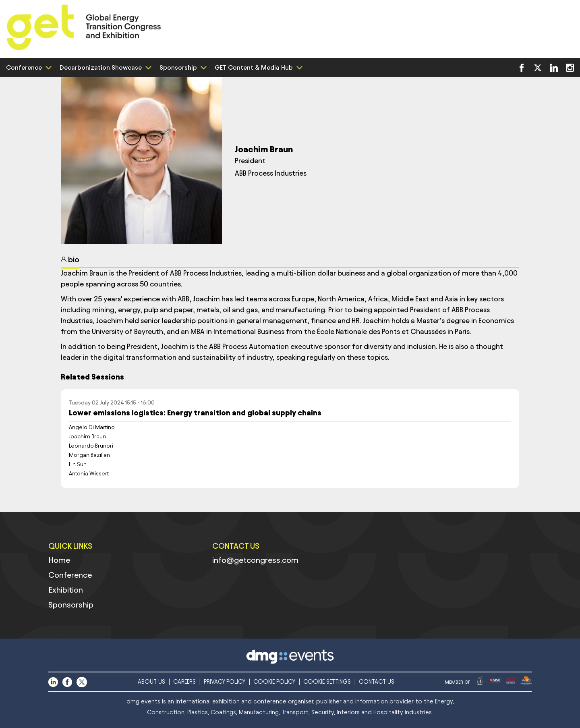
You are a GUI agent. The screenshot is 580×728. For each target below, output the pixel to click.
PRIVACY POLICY (225, 682)
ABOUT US (151, 682)
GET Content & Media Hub (258, 67)
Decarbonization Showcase (105, 67)
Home (59, 560)
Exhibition (66, 590)
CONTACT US (377, 682)
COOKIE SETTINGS (327, 682)
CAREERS (184, 682)
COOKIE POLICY (274, 682)
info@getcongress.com (255, 560)
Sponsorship (182, 67)
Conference (28, 67)
